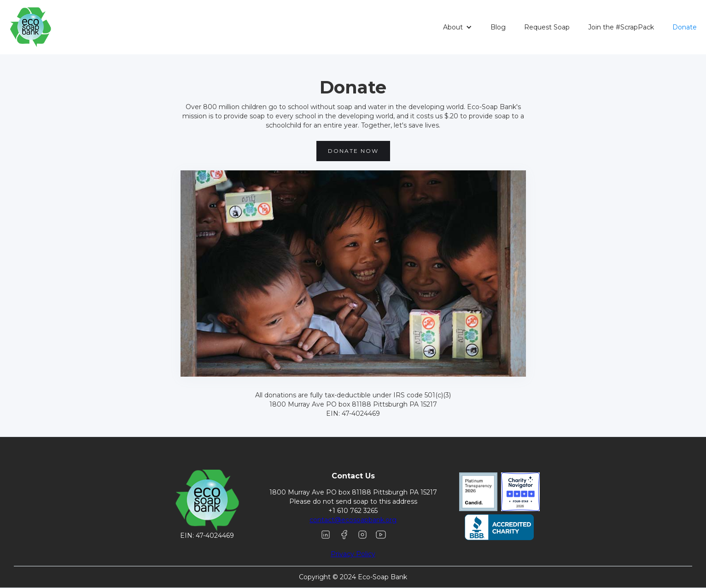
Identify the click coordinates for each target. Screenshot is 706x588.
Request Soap (547, 27)
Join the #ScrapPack (621, 27)
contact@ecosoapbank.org (353, 520)
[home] (27, 27)
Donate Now (353, 151)
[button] (458, 27)
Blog (498, 27)
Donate (685, 27)
